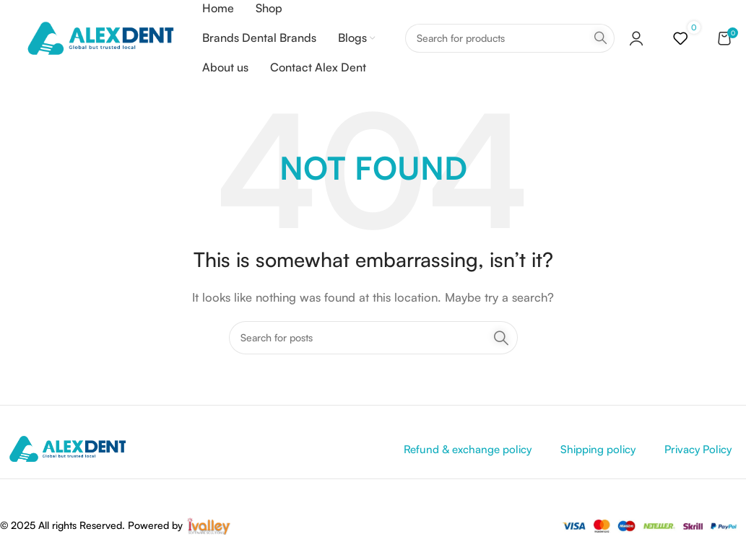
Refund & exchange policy (468, 452)
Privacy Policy (698, 452)
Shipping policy (598, 452)
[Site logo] (100, 39)
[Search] (510, 40)
